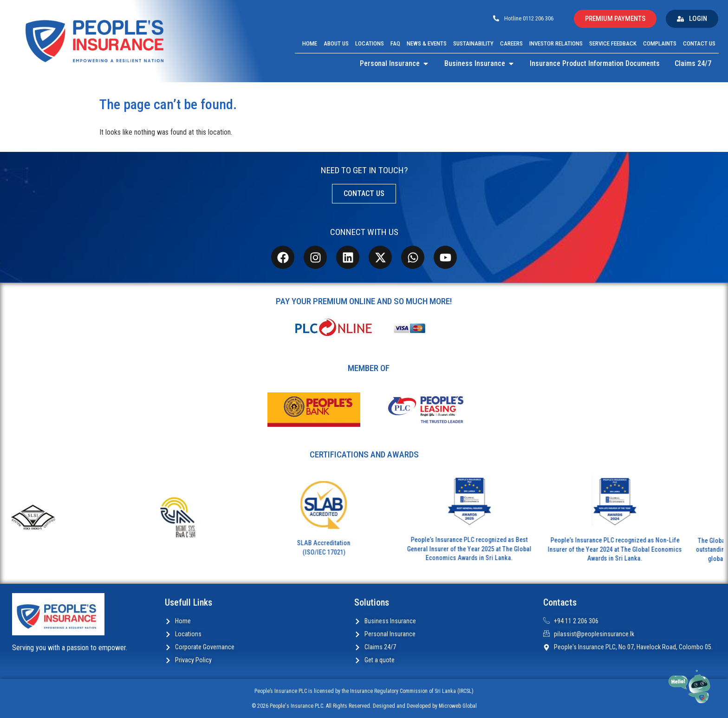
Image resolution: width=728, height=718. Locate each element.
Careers (511, 43)
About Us (336, 43)
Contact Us (699, 43)
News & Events (427, 43)
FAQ (395, 43)
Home (310, 43)
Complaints (660, 43)
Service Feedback (613, 43)
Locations (370, 43)
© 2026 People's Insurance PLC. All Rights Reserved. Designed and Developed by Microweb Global (364, 706)
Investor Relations (556, 43)
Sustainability (473, 43)
